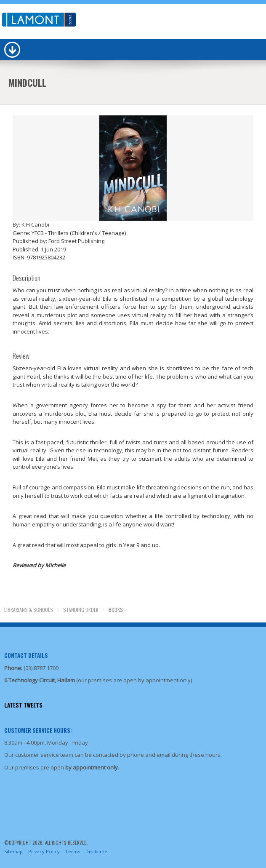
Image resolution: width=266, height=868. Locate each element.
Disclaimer (97, 851)
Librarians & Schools (29, 610)
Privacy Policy (44, 851)
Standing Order (81, 610)
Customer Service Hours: (38, 730)
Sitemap (13, 851)
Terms (73, 851)
